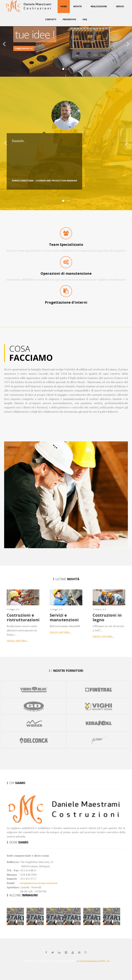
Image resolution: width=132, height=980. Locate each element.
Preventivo (69, 19)
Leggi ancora (24, 48)
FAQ (85, 19)
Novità (78, 6)
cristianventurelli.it (93, 961)
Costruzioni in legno (107, 617)
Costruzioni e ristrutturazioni (23, 617)
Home (64, 6)
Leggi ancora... (18, 641)
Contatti (51, 19)
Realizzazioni (99, 6)
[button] (10, 44)
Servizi (120, 6)
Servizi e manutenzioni (64, 617)
